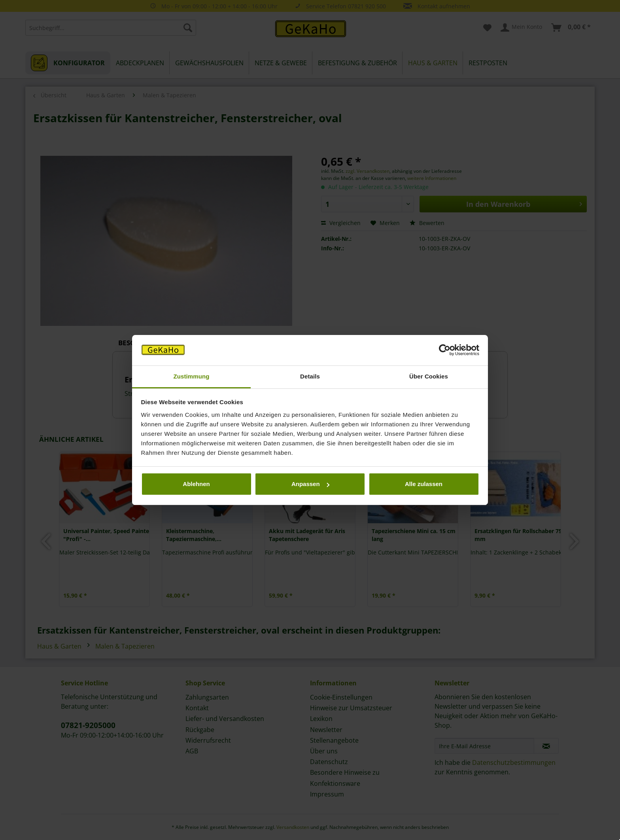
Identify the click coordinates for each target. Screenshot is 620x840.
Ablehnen (196, 484)
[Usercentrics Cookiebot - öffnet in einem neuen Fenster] (445, 350)
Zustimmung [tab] (192, 376)
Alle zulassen (424, 484)
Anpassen (310, 484)
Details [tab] (310, 376)
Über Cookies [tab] (429, 376)
